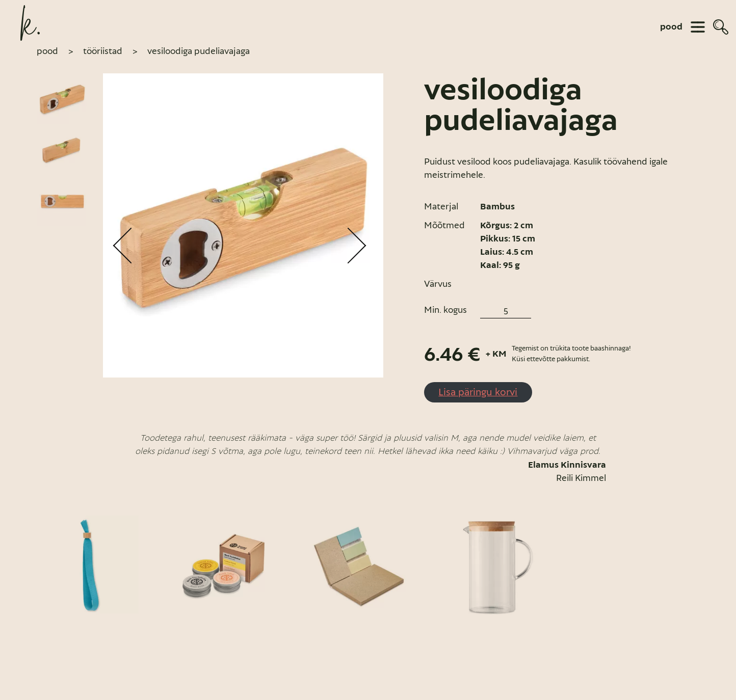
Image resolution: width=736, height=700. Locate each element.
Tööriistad (103, 51)
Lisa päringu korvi (478, 392)
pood (671, 27)
